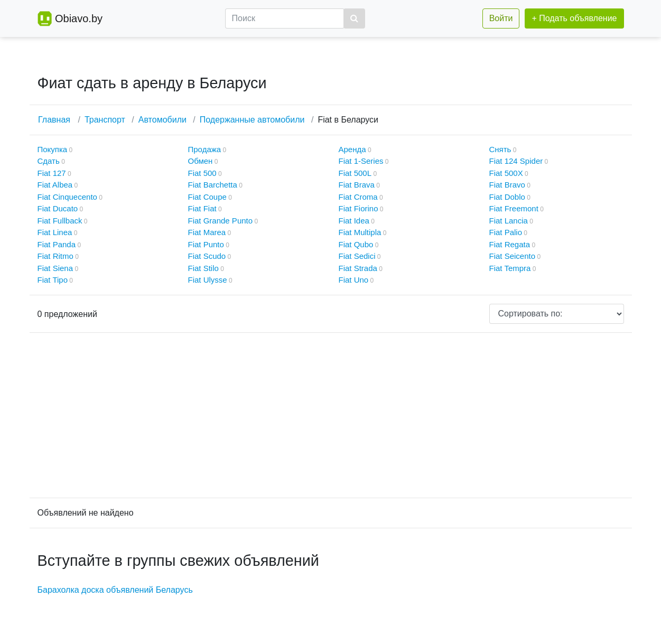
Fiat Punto (206, 244)
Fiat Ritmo (55, 256)
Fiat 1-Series (361, 161)
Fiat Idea (354, 221)
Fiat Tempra (510, 268)
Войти (501, 18)
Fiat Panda (57, 244)
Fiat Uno (354, 280)
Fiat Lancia (509, 221)
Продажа (205, 149)
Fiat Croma (358, 197)
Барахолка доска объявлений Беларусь (115, 590)
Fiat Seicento (513, 256)
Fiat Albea (55, 185)
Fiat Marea (207, 232)
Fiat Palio (506, 232)
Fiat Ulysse (208, 280)
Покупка (53, 149)
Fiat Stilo (203, 268)
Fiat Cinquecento (67, 197)
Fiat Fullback (60, 221)
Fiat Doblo (507, 197)
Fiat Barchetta (213, 185)
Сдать (49, 161)
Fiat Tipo (53, 280)
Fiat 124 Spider (516, 161)
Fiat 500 (202, 173)
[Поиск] (285, 18)
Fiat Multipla (360, 232)
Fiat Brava (357, 185)
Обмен (201, 161)
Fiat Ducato (58, 208)
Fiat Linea (55, 232)
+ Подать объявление (574, 18)
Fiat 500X (506, 173)
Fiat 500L (355, 173)
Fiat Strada (358, 268)
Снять (500, 149)
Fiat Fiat (202, 208)
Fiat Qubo (356, 244)
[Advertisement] (331, 415)
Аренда (352, 149)
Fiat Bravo (507, 185)
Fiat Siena (55, 268)
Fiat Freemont (514, 208)
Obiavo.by (79, 18)
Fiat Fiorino (359, 208)
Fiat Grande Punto (221, 221)
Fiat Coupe (207, 197)
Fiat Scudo (207, 256)
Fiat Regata (510, 244)
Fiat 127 (52, 173)
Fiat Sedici (357, 256)
